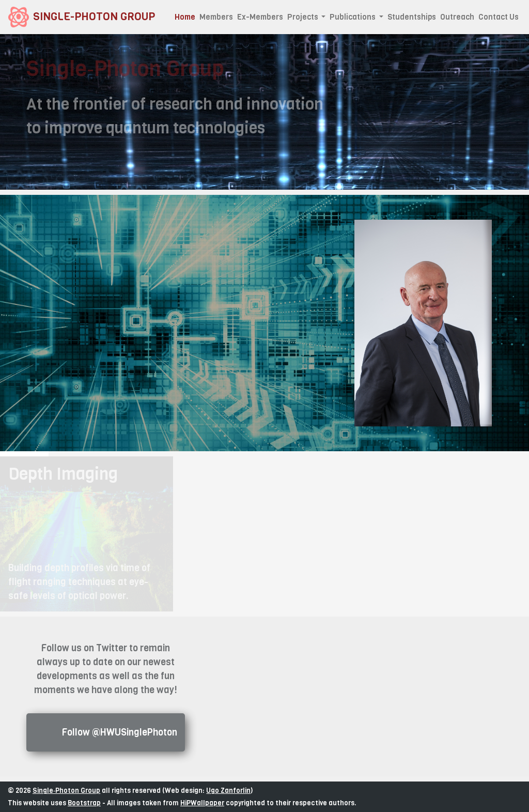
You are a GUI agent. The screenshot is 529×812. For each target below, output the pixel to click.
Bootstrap (84, 803)
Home (186, 17)
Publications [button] (353, 17)
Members (216, 17)
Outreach (457, 17)
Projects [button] (304, 17)
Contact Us (499, 17)
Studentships (412, 17)
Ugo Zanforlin (228, 791)
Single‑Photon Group (66, 791)
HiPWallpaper (202, 803)
